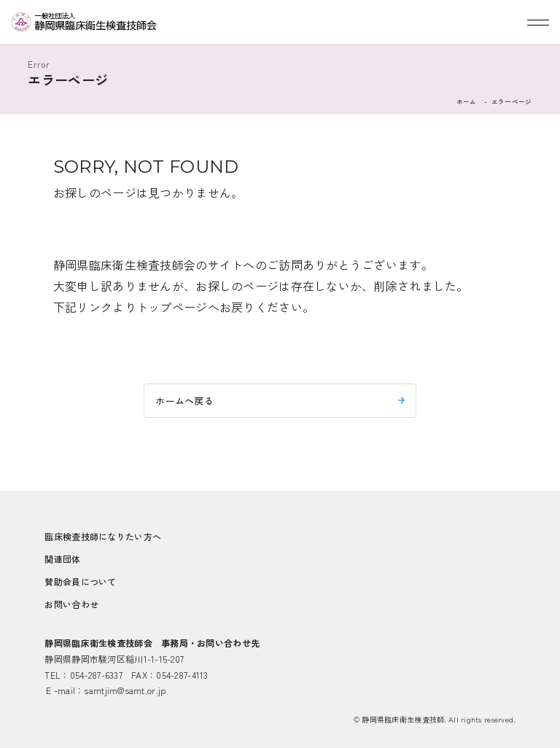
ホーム (467, 101)
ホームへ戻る (184, 401)
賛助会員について (80, 581)
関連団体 (62, 559)
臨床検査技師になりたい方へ (103, 536)
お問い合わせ (71, 604)
